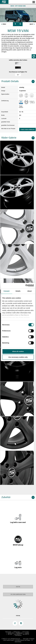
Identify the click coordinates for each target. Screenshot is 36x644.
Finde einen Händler (28, 130)
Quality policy (11, 633)
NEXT (32, 24)
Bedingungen (17, 632)
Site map (10, 634)
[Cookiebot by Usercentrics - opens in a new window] (26, 286)
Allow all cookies (18, 351)
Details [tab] (18, 291)
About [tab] (29, 291)
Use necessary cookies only (18, 357)
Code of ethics (26, 632)
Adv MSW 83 (17, 634)
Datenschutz (8, 632)
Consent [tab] (6, 291)
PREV (3, 24)
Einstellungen (20, 633)
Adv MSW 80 (18, 635)
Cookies (27, 633)
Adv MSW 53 (26, 634)
